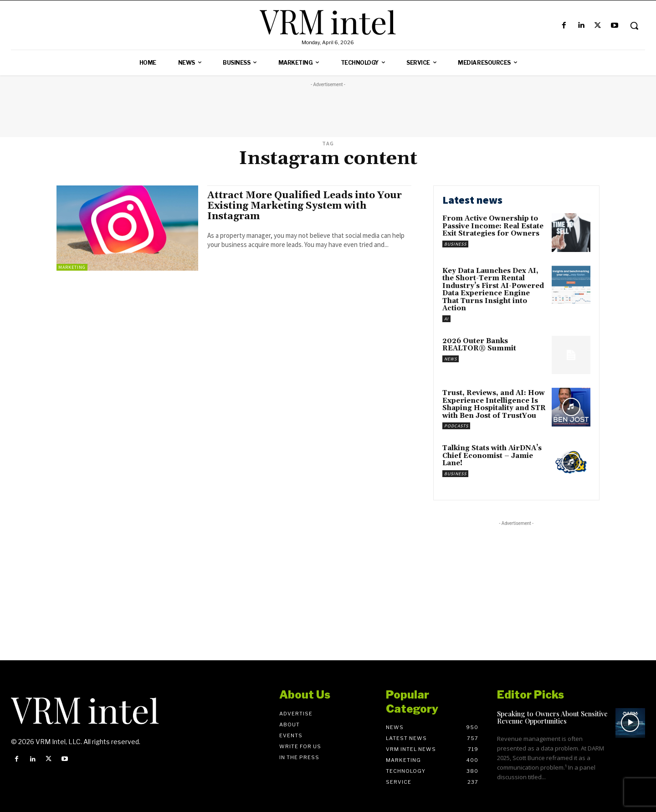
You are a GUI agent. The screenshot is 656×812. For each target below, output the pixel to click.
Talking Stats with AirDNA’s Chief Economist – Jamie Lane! (492, 456)
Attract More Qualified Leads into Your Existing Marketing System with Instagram (305, 206)
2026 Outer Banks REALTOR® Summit (479, 345)
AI (446, 319)
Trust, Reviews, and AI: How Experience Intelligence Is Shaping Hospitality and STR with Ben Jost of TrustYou (494, 404)
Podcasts (456, 426)
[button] (634, 26)
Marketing (72, 267)
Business (455, 244)
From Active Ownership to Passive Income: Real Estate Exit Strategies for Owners (493, 226)
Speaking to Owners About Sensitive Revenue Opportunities (552, 717)
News (451, 359)
